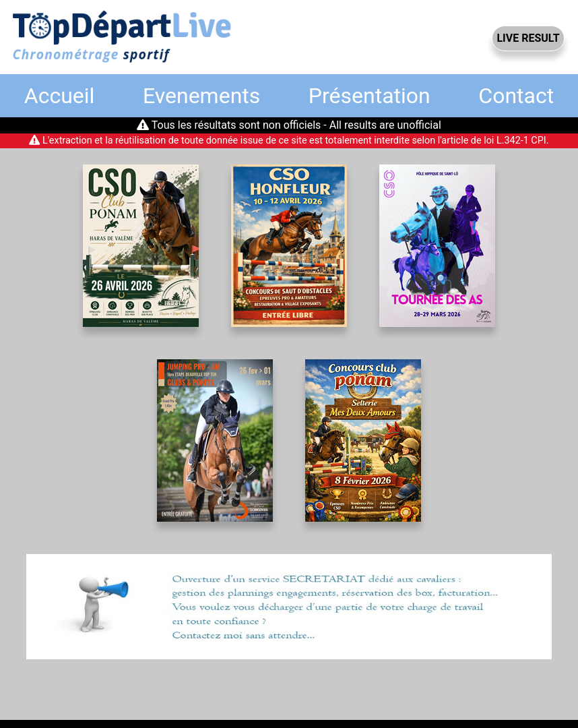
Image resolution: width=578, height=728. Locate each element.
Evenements (201, 96)
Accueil (60, 96)
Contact (516, 96)
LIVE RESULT (528, 38)
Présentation (370, 96)
